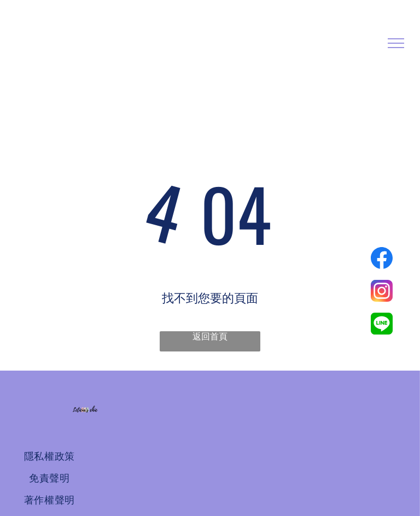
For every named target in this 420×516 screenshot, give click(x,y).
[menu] (396, 43)
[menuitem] (49, 456)
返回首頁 (210, 336)
